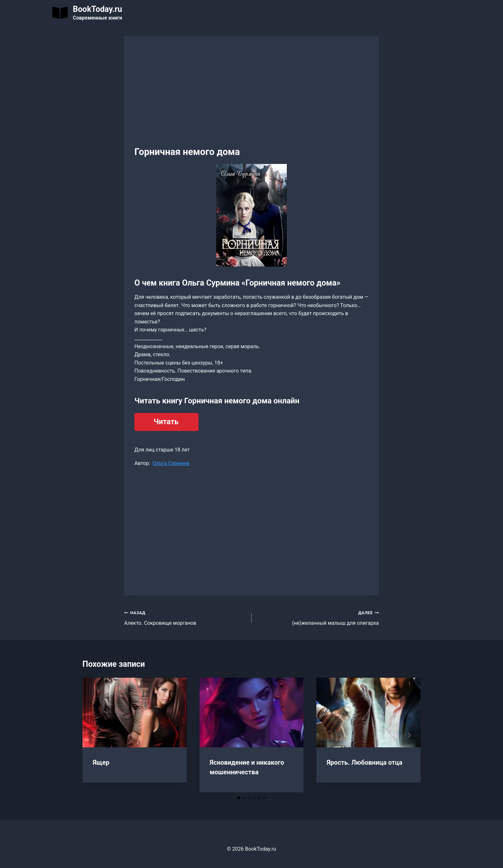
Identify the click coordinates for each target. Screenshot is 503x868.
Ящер (101, 762)
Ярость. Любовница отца (364, 762)
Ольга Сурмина (171, 463)
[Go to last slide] (94, 735)
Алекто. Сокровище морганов (185, 617)
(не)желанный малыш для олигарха (318, 617)
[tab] (239, 798)
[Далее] (409, 735)
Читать (166, 422)
